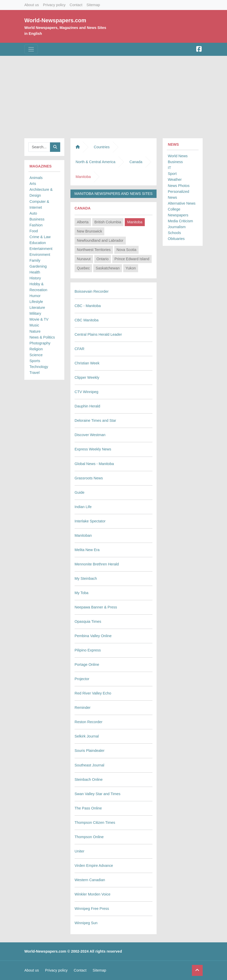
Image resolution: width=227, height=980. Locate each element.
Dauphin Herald (87, 406)
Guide (79, 492)
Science (36, 355)
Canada (136, 162)
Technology (39, 367)
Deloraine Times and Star (95, 420)
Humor (35, 296)
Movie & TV (39, 319)
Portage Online (87, 665)
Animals (36, 178)
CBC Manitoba (87, 320)
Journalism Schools (177, 230)
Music (34, 325)
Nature (35, 331)
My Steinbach (86, 578)
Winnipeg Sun (86, 923)
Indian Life (83, 507)
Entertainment (41, 249)
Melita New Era (87, 550)
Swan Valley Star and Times (97, 794)
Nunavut (84, 259)
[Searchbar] (39, 147)
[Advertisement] (114, 96)
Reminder (82, 708)
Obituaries (176, 239)
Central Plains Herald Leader (98, 334)
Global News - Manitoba (94, 464)
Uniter (79, 851)
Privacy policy (54, 5)
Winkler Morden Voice (92, 894)
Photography (40, 343)
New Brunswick (89, 231)
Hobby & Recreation (38, 287)
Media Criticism (180, 221)
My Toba (81, 593)
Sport (172, 174)
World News (178, 156)
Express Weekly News (93, 449)
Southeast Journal (89, 765)
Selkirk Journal (87, 736)
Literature (37, 308)
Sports (35, 361)
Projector (82, 679)
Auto (33, 213)
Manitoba (135, 222)
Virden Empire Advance (94, 866)
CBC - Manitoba (88, 306)
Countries (102, 147)
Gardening (38, 266)
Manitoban (83, 535)
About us (32, 5)
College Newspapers (178, 212)
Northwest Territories (94, 250)
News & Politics (42, 337)
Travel (34, 373)
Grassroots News (89, 478)
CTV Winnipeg (86, 392)
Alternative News (182, 203)
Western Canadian (90, 880)
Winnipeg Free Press (92, 909)
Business (37, 219)
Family (35, 260)
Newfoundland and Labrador (100, 240)
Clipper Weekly (87, 377)
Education (38, 243)
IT (169, 168)
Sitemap (93, 5)
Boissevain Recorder (92, 291)
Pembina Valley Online (93, 636)
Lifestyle (36, 302)
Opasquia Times (88, 621)
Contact (76, 5)
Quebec (83, 268)
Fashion (36, 225)
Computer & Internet (39, 204)
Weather (175, 180)
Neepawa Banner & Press (96, 607)
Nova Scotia (127, 250)
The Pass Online (88, 808)
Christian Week (87, 363)
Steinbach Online (89, 779)
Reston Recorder (89, 722)
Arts (33, 184)
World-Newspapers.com (55, 20)
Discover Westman (90, 435)
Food (34, 231)
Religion (36, 349)
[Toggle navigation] (31, 49)
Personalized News (178, 194)
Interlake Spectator (90, 521)
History (35, 278)
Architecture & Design (41, 192)
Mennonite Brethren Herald (97, 564)
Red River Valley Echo (93, 693)
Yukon (131, 268)
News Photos (179, 186)
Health (35, 272)
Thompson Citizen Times (95, 823)
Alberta (83, 222)
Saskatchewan (108, 268)
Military (35, 313)
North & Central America (95, 162)
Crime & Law (40, 237)
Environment (40, 255)
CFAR (79, 349)
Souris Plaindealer (90, 751)
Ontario (103, 259)
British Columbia (108, 222)
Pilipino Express (88, 650)
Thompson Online (89, 837)
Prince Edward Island (132, 259)
